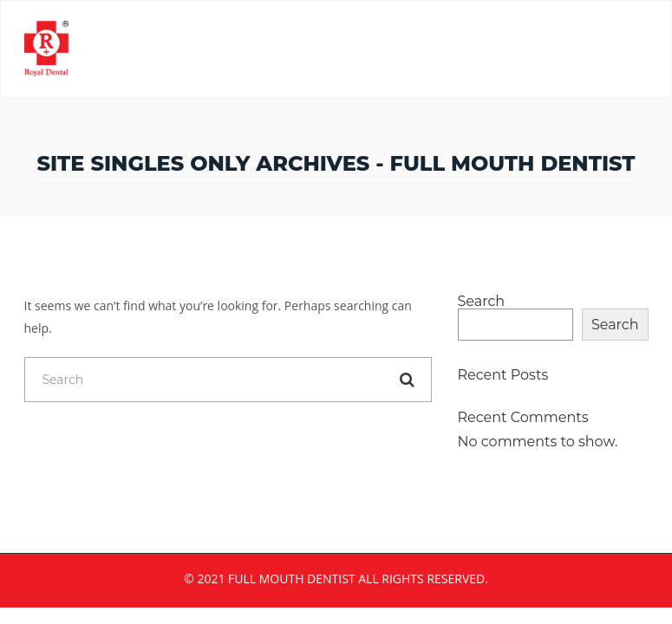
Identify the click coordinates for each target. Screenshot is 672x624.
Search (482, 302)
